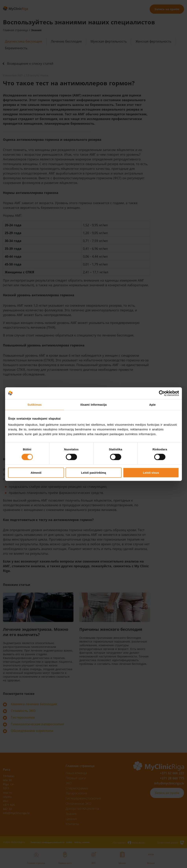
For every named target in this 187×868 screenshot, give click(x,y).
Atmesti (36, 473)
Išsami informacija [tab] (93, 404)
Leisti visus (151, 473)
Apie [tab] (153, 404)
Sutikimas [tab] (35, 404)
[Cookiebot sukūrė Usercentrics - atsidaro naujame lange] (162, 393)
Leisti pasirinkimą (94, 473)
